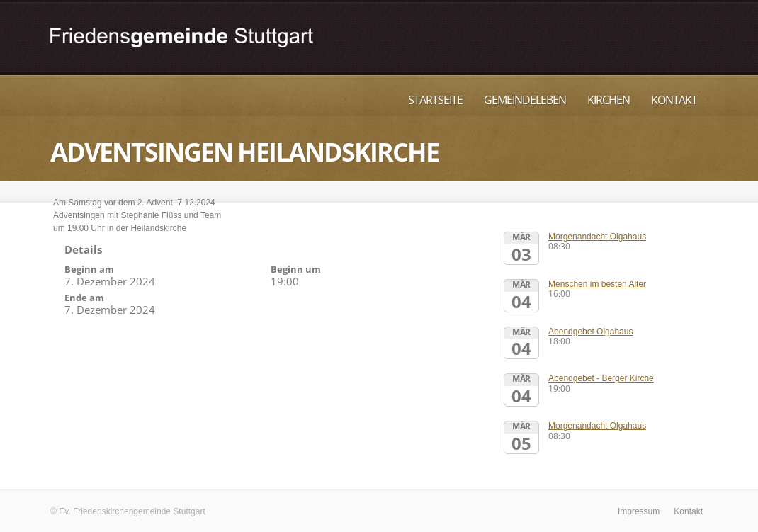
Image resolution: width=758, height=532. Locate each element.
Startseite (435, 100)
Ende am (84, 298)
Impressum (639, 511)
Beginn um (296, 269)
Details (83, 249)
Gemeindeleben (525, 100)
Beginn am (89, 269)
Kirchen (609, 100)
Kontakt (674, 100)
